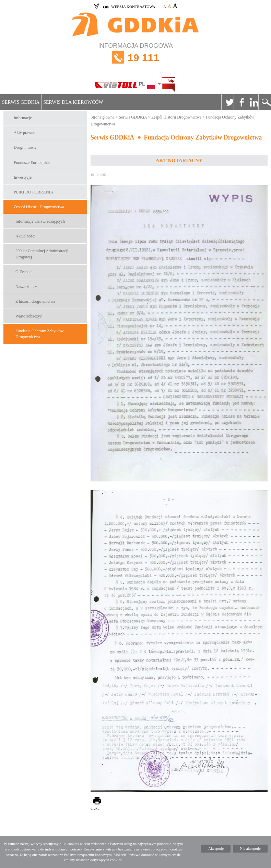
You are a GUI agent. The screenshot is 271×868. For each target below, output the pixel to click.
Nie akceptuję (250, 848)
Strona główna (103, 117)
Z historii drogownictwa (35, 301)
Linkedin (252, 102)
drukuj (96, 808)
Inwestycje (23, 177)
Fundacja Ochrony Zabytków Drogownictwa (40, 334)
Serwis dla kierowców (73, 102)
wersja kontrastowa (133, 7)
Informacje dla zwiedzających (40, 221)
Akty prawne (24, 133)
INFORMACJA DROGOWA (135, 58)
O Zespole (24, 272)
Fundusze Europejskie (32, 163)
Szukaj (264, 102)
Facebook (240, 102)
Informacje (23, 118)
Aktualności (25, 236)
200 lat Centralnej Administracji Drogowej (42, 254)
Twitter (227, 102)
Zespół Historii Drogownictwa (39, 207)
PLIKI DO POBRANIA (33, 192)
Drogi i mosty (25, 147)
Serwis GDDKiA (21, 102)
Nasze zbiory (26, 287)
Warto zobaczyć (29, 316)
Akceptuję (216, 848)
